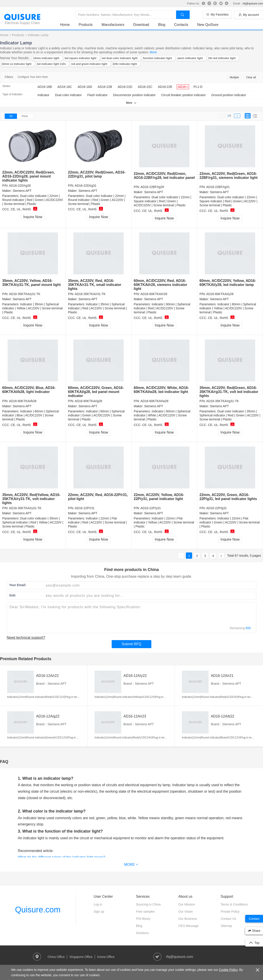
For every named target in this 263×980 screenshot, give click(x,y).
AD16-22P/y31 (151, 508)
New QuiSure (208, 25)
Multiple (234, 77)
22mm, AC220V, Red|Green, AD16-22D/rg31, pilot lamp (97, 174)
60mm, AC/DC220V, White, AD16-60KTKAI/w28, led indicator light (161, 390)
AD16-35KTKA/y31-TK (25, 294)
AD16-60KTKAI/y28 (220, 294)
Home (65, 25)
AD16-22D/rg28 (20, 186)
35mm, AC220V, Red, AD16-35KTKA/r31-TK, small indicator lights (95, 285)
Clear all (251, 77)
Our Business (188, 919)
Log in (98, 904)
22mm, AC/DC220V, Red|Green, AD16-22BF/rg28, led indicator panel (164, 176)
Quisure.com (38, 910)
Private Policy (230, 912)
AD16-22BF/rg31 (218, 187)
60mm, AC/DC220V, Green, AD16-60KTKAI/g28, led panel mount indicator (96, 392)
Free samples (145, 912)
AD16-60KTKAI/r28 (154, 294)
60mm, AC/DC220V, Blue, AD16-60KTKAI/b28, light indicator (29, 390)
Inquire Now (33, 217)
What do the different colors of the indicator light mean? (62, 857)
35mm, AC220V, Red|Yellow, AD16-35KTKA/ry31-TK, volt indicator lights (31, 499)
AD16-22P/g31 (216, 508)
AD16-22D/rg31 (85, 186)
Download (141, 25)
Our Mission (187, 904)
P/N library (143, 919)
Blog (162, 25)
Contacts (181, 25)
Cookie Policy (228, 970)
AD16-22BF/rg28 (152, 187)
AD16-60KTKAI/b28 (23, 401)
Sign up (99, 912)
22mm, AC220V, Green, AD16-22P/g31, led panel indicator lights (228, 497)
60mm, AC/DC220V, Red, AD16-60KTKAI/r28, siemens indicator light (160, 285)
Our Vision (186, 912)
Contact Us (228, 919)
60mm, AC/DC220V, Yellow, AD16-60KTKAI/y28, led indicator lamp (228, 283)
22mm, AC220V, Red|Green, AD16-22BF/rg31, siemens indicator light (229, 176)
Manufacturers (113, 25)
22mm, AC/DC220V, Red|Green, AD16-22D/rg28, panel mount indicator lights (28, 176)
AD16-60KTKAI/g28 (88, 401)
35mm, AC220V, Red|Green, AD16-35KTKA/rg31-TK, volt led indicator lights (229, 392)
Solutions (142, 933)
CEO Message (188, 926)
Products (86, 25)
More (153, 52)
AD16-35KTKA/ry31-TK (25, 508)
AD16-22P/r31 (85, 508)
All (11, 116)
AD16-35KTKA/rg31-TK (222, 401)
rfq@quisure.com (253, 4)
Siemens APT (22, 191)
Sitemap (226, 926)
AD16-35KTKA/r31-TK (90, 294)
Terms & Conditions (234, 904)
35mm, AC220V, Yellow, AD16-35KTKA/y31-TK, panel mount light (31, 283)
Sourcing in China (148, 904)
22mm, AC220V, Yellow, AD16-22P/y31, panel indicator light (159, 497)
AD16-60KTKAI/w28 (154, 401)
